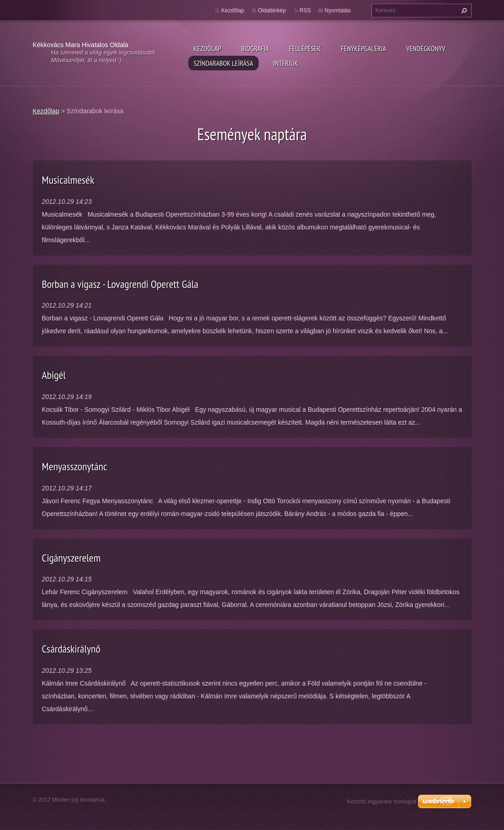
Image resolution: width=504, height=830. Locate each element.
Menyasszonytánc (75, 466)
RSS (305, 11)
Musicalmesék (68, 180)
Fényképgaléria (363, 48)
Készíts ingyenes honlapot (382, 801)
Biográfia (255, 48)
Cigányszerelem (72, 558)
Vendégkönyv (426, 48)
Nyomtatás (337, 11)
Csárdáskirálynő (71, 649)
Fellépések (305, 48)
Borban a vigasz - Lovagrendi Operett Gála (120, 284)
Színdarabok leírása (223, 63)
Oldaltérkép (272, 11)
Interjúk (286, 63)
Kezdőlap (207, 48)
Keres (463, 11)
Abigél (54, 375)
